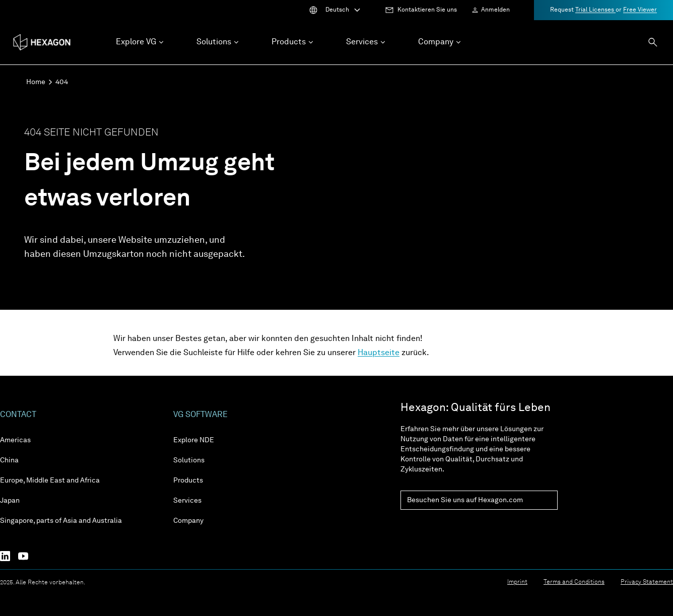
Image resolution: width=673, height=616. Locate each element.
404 (62, 82)
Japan (10, 501)
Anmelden (495, 10)
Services (187, 501)
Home (36, 82)
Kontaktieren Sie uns (427, 10)
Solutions (189, 460)
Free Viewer (640, 10)
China (9, 460)
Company (188, 521)
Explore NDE (194, 440)
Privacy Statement (647, 582)
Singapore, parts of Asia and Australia (61, 521)
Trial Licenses (595, 10)
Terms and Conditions (574, 582)
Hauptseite (379, 353)
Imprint (517, 582)
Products (188, 481)
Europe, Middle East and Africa (50, 481)
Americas (15, 440)
